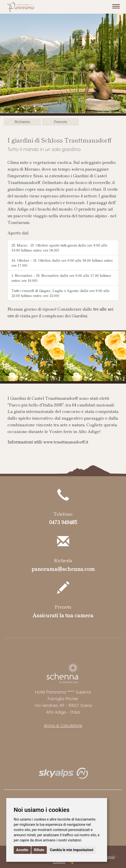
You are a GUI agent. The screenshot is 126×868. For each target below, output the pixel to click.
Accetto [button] (22, 850)
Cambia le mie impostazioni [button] (71, 850)
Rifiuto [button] (39, 850)
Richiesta (22, 122)
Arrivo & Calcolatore (63, 725)
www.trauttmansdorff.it (66, 442)
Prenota (60, 122)
